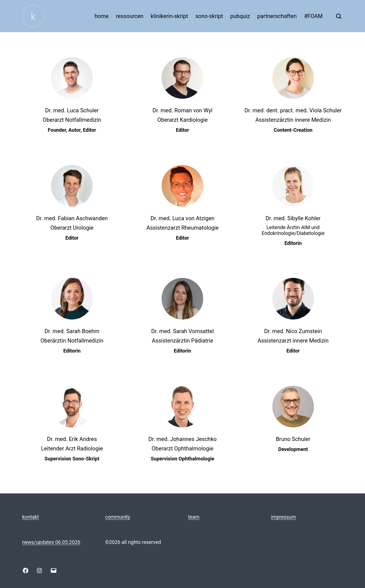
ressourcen (130, 16)
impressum (283, 517)
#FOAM (313, 16)
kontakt (31, 517)
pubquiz (240, 16)
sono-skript (209, 16)
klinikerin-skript (169, 16)
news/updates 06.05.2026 (51, 542)
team (194, 517)
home (102, 16)
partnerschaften (277, 16)
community (118, 517)
